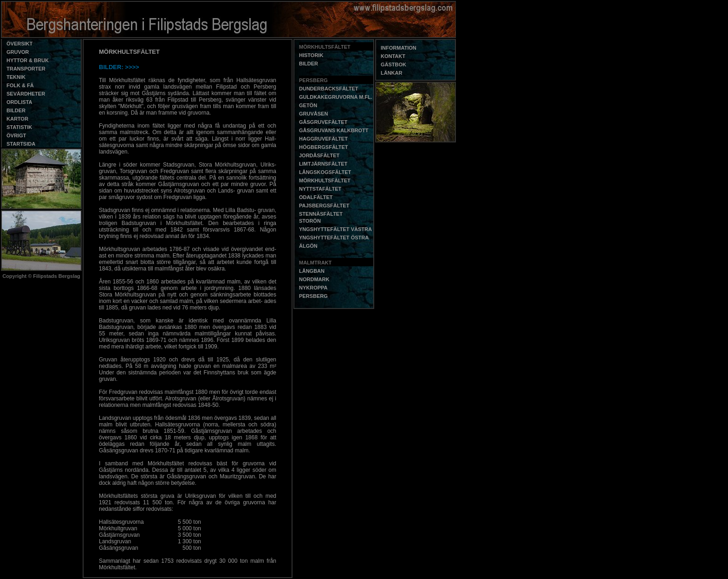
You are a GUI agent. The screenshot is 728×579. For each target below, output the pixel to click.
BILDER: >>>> (119, 67)
